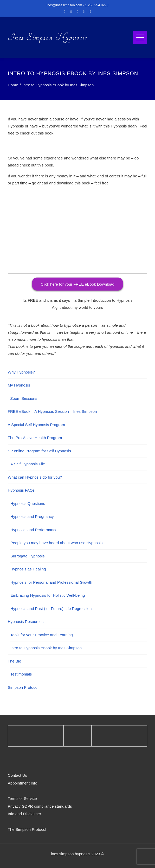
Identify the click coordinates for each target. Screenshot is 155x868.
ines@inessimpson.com (64, 5)
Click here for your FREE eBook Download (77, 284)
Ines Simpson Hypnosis (48, 37)
